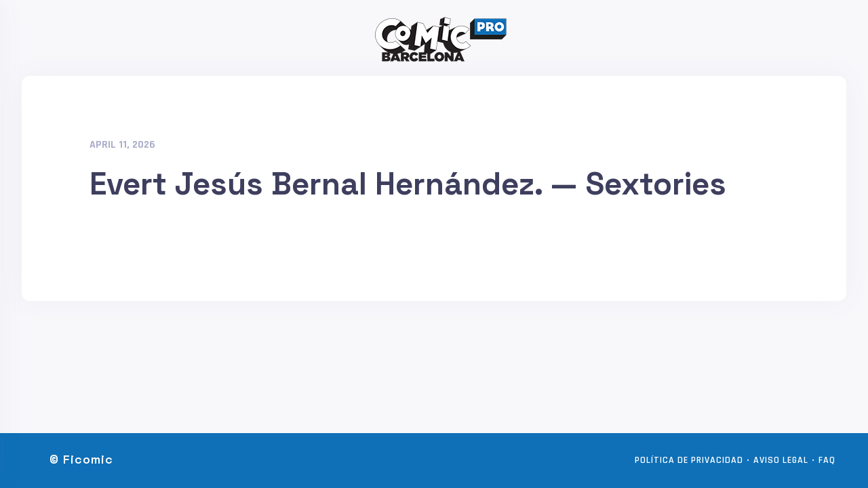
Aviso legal (781, 460)
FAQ (827, 460)
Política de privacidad (689, 460)
